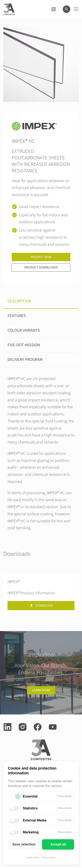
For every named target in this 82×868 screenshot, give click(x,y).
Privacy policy (49, 857)
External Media (35, 820)
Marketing (31, 832)
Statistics (30, 808)
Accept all (58, 844)
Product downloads (41, 267)
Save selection (24, 844)
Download (41, 606)
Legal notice (33, 857)
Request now (41, 257)
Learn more (41, 690)
